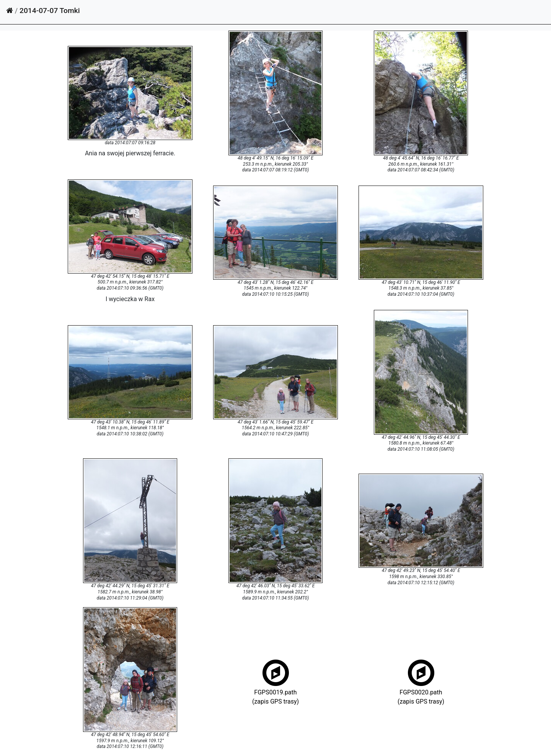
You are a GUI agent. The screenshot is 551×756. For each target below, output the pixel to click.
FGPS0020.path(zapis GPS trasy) (421, 692)
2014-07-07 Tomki (50, 11)
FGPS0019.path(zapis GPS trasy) (275, 692)
